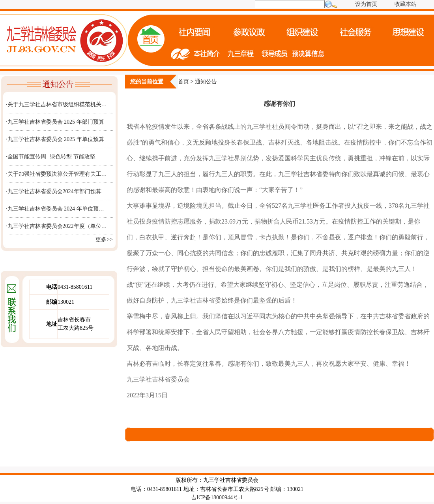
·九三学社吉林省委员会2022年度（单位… (56, 226)
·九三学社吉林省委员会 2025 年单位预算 (55, 139)
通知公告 (206, 82)
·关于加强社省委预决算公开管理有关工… (56, 174)
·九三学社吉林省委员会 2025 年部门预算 (55, 122)
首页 (183, 82)
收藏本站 (406, 4)
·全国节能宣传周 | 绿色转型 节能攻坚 (51, 157)
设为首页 (366, 4)
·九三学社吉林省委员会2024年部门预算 (54, 191)
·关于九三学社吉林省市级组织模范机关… (56, 104)
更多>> (104, 240)
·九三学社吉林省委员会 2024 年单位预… (55, 209)
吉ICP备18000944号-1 (217, 497)
